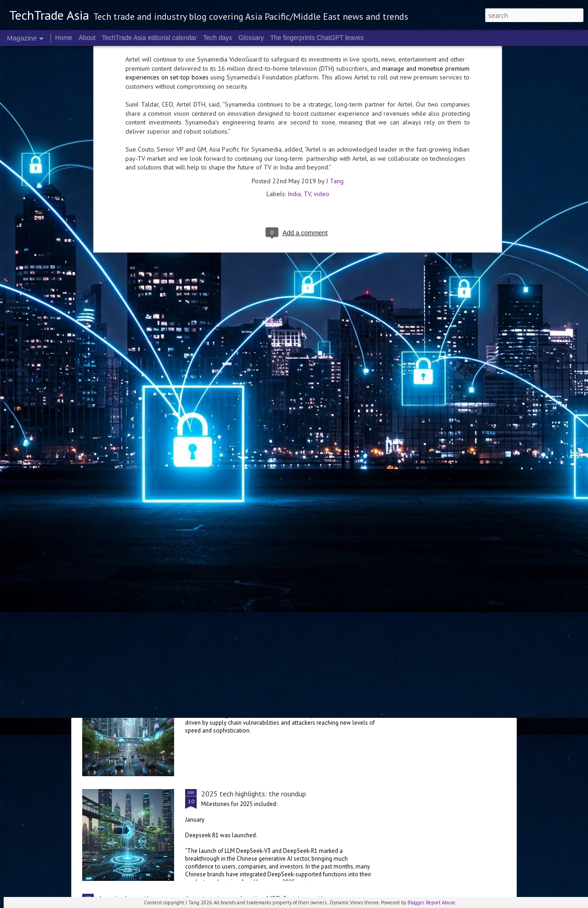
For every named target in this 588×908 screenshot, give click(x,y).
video (322, 73)
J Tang (335, 60)
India (294, 73)
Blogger (416, 902)
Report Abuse (441, 902)
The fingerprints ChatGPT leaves (317, 38)
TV (307, 73)
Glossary (251, 38)
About (87, 38)
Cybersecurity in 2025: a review (249, 689)
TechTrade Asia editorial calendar (150, 38)
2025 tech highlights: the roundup (254, 794)
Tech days (218, 38)
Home (64, 38)
